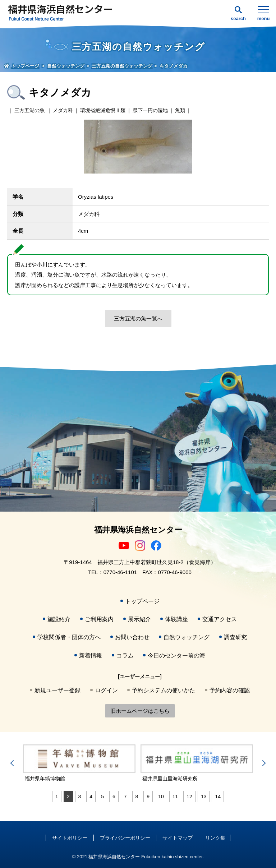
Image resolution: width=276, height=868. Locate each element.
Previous (13, 763)
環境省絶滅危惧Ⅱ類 (103, 110)
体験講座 (176, 619)
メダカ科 (63, 110)
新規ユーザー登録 (57, 690)
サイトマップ (178, 838)
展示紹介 (139, 619)
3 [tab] (80, 797)
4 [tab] (91, 797)
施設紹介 (59, 619)
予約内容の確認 (230, 690)
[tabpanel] (81, 763)
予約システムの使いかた (164, 690)
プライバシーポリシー (125, 838)
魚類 (180, 110)
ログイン (106, 690)
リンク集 (215, 838)
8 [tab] (137, 797)
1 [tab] (57, 797)
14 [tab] (218, 797)
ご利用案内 (99, 619)
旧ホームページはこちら (140, 711)
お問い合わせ (132, 637)
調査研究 (235, 637)
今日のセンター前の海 (176, 655)
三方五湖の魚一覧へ (138, 318)
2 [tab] (68, 797)
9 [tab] (148, 797)
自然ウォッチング (187, 637)
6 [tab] (114, 797)
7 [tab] (125, 797)
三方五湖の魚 (29, 110)
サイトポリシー (70, 838)
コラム (125, 655)
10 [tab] (161, 797)
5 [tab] (102, 797)
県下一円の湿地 (150, 110)
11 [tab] (175, 797)
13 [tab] (204, 797)
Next (263, 763)
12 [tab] (189, 797)
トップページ (142, 601)
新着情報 (91, 655)
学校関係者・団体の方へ (69, 637)
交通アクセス (220, 619)
